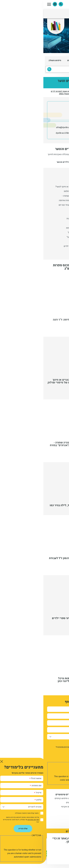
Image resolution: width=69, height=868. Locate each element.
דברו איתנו (36, 818)
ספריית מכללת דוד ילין (46, 133)
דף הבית (63, 93)
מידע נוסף (58, 850)
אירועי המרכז (38, 93)
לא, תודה (40, 858)
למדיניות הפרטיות (20, 747)
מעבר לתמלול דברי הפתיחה (48, 329)
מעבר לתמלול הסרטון (51, 392)
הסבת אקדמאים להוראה (48, 811)
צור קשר (38, 822)
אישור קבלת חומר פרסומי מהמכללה (49, 743)
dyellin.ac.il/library (20, 133)
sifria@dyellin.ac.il (20, 127)
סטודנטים (27, 803)
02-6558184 (50, 127)
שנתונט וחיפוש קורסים (21, 799)
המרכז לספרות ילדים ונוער (52, 93)
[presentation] (43, 770)
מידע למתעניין (50, 795)
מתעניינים (54, 803)
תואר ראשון (53, 799)
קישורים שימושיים (22, 795)
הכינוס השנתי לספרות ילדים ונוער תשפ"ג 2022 (19, 93)
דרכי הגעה (37, 826)
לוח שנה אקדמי (24, 807)
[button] (17, 4)
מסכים (55, 858)
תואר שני (54, 807)
